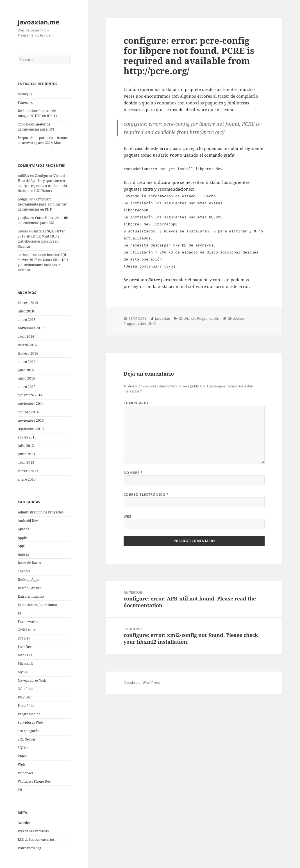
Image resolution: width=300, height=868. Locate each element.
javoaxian (162, 318)
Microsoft (25, 663)
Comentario (136, 403)
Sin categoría (28, 731)
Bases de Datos (29, 563)
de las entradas (33, 831)
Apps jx (23, 554)
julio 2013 (26, 446)
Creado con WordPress (142, 683)
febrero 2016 (28, 353)
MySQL (23, 672)
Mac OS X (25, 655)
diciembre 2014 (30, 395)
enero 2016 (27, 362)
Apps (21, 546)
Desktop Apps (28, 580)
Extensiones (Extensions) (37, 605)
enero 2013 (27, 479)
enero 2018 (27, 320)
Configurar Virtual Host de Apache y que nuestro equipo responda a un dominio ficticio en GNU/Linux (42, 183)
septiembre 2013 (31, 429)
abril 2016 (26, 336)
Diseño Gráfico (30, 588)
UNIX (152, 324)
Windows (25, 773)
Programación (29, 714)
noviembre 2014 (31, 404)
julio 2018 (26, 311)
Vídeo (22, 756)
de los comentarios (36, 840)
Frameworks (28, 622)
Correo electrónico (146, 494)
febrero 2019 (28, 303)
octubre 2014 (28, 412)
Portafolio (26, 706)
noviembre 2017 (31, 328)
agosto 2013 (27, 437)
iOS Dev (24, 638)
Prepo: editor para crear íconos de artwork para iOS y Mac (43, 140)
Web (21, 765)
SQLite (23, 748)
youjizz (24, 218)
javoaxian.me (38, 22)
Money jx (25, 94)
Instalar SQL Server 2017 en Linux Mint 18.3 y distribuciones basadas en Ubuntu (41, 239)
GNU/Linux (27, 630)
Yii (20, 790)
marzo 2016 (27, 345)
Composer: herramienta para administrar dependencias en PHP (42, 204)
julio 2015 (26, 370)
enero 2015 (27, 387)
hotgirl (23, 199)
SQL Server (27, 739)
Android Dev (28, 521)
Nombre (133, 473)
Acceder (24, 823)
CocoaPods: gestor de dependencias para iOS (36, 127)
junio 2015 (26, 378)
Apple (22, 537)
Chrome (24, 571)
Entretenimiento (31, 596)
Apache (24, 529)
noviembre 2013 (31, 420)
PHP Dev (25, 697)
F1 (20, 613)
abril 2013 (26, 462)
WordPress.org (29, 848)
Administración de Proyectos (41, 512)
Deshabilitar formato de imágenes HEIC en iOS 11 (37, 113)
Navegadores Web (32, 680)
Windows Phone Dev (34, 781)
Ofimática (26, 689)
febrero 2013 (28, 471)
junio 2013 (26, 454)
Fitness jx (25, 102)
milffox (23, 176)
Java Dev (25, 647)
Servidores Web (30, 722)
